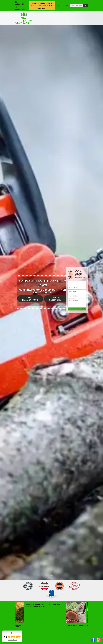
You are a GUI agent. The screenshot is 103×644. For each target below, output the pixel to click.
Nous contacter (56, 299)
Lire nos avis (12, 640)
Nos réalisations (30, 299)
